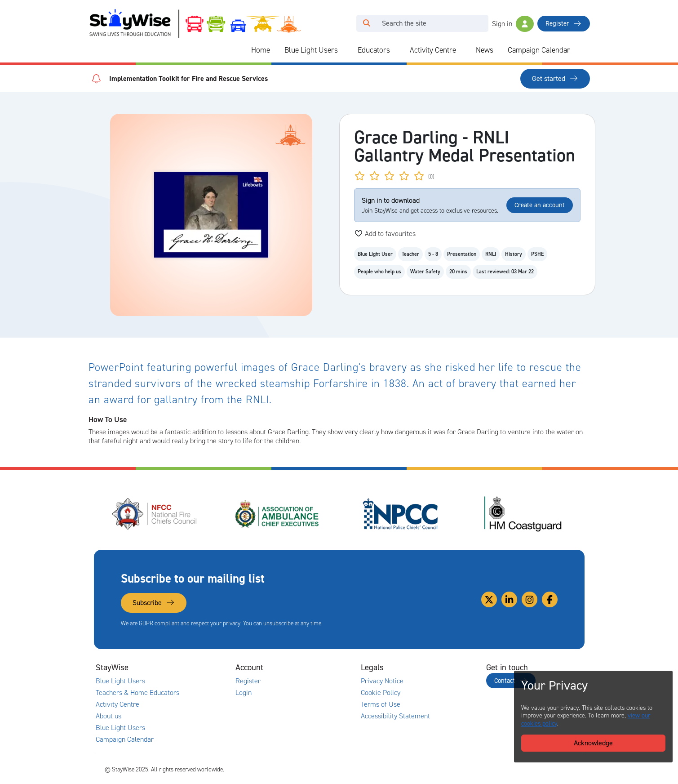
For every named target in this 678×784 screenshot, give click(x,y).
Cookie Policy (381, 693)
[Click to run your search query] (367, 23)
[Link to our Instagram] (530, 599)
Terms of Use (381, 704)
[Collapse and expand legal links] (440, 668)
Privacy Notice (382, 681)
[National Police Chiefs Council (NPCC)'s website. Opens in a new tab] (400, 514)
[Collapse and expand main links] (190, 668)
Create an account (540, 205)
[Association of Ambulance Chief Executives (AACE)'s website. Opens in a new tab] (278, 514)
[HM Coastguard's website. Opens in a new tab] (523, 514)
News (485, 50)
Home (261, 50)
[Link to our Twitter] (489, 599)
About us (109, 716)
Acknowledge (593, 743)
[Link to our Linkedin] (509, 599)
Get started (555, 78)
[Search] (432, 23)
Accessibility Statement (395, 716)
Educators (374, 50)
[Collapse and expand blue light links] (344, 50)
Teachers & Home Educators (137, 693)
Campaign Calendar (539, 50)
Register (563, 23)
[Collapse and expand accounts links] (315, 668)
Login (244, 693)
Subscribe (154, 603)
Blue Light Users (311, 50)
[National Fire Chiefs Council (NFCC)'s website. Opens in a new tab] (155, 514)
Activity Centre (433, 50)
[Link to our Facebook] (550, 599)
